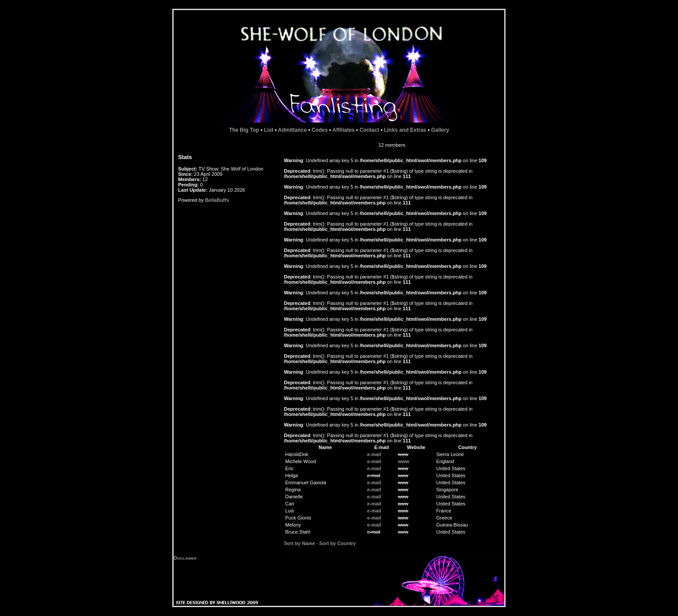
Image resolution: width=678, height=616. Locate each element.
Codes (320, 130)
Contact (369, 130)
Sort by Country (337, 543)
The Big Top (244, 130)
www (403, 461)
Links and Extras (405, 130)
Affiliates (344, 130)
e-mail (374, 454)
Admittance (292, 130)
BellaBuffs (217, 200)
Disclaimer (185, 558)
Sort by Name (300, 543)
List (269, 130)
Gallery (440, 130)
